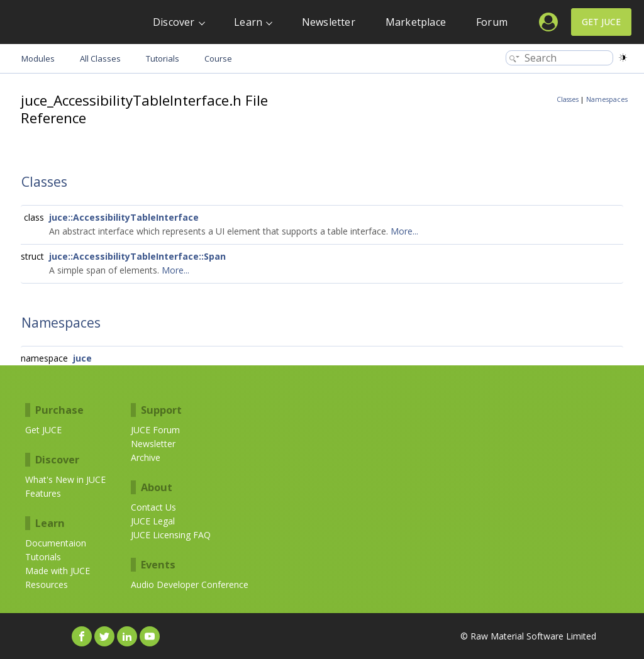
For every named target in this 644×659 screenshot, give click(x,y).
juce (82, 358)
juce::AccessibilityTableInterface (124, 217)
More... (404, 231)
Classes (568, 99)
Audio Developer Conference (190, 584)
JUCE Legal (153, 521)
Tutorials (43, 557)
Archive (146, 457)
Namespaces (607, 99)
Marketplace (416, 22)
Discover (174, 22)
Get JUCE (601, 22)
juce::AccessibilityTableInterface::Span (137, 256)
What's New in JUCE (65, 479)
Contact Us (153, 507)
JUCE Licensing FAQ (171, 535)
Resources (47, 584)
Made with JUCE (58, 571)
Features (43, 493)
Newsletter (329, 22)
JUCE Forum (155, 430)
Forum (492, 22)
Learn (248, 22)
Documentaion (56, 543)
